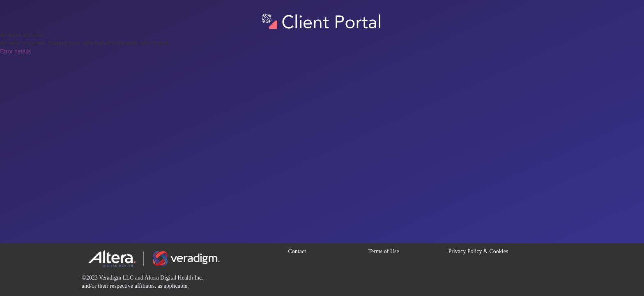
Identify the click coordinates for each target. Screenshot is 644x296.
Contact (297, 251)
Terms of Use (384, 251)
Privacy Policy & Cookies (478, 251)
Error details (15, 51)
